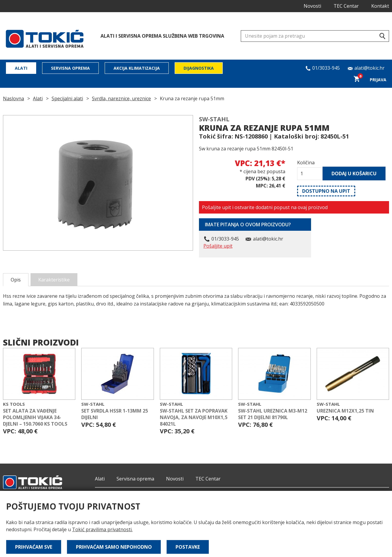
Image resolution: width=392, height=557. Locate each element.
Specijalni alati (67, 98)
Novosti (312, 6)
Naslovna (13, 98)
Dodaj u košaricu (354, 174)
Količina (306, 163)
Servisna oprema (70, 68)
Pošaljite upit (218, 246)
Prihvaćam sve (34, 547)
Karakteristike (54, 280)
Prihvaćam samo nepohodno (114, 547)
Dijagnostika (199, 68)
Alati (21, 68)
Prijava (378, 80)
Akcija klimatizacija (137, 68)
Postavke (188, 547)
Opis (16, 280)
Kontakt (380, 6)
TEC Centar (346, 6)
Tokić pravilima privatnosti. (102, 529)
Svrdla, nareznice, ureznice (121, 98)
